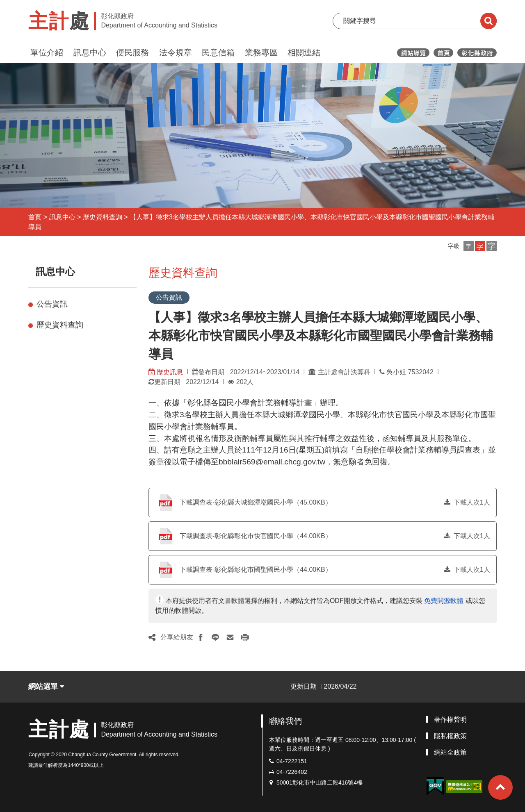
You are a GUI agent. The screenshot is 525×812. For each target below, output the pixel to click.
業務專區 (261, 52)
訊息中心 (90, 52)
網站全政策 (450, 752)
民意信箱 (218, 52)
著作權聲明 (450, 720)
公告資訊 (52, 304)
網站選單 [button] (46, 687)
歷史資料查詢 (103, 217)
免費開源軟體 (444, 601)
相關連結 (304, 52)
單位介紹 (47, 52)
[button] (469, 246)
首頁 (35, 217)
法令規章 (176, 52)
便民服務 (132, 52)
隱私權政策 (450, 736)
